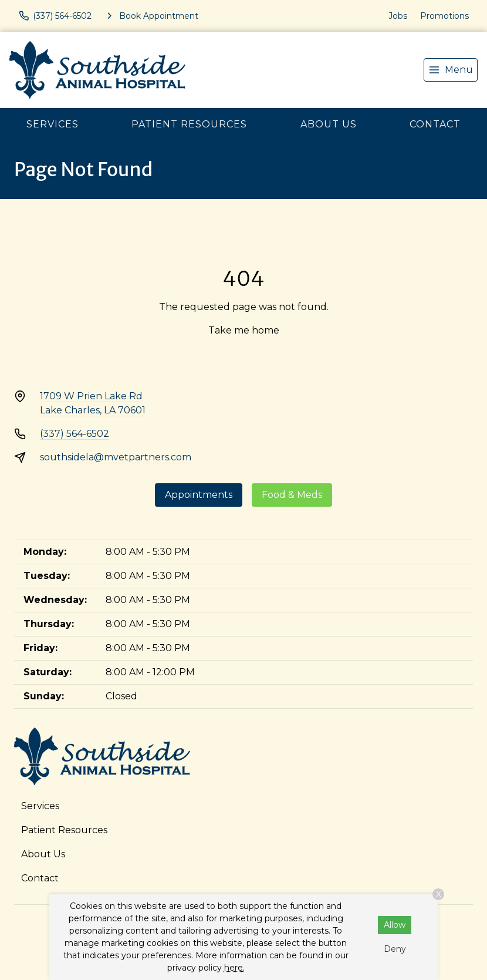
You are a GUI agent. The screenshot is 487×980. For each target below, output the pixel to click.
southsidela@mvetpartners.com (116, 457)
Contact (435, 124)
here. (234, 968)
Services (53, 124)
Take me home (244, 330)
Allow (395, 925)
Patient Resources (189, 124)
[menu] (451, 70)
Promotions (444, 16)
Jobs (398, 16)
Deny (395, 949)
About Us (329, 124)
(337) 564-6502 (75, 434)
